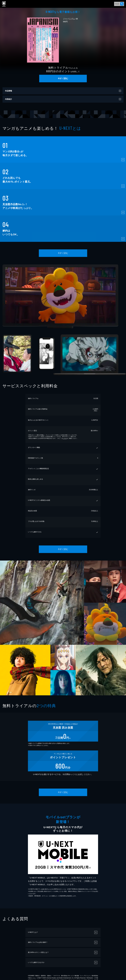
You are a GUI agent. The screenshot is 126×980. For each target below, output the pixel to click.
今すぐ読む (63, 78)
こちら (65, 438)
